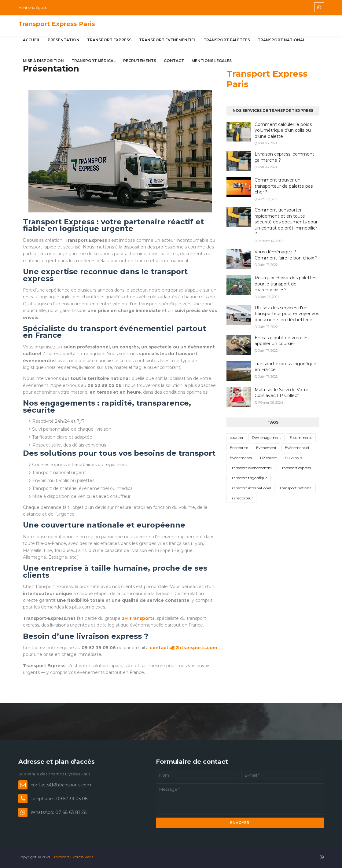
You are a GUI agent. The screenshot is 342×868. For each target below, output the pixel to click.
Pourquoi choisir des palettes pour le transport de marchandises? (285, 284)
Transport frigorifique (249, 478)
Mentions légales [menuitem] (212, 61)
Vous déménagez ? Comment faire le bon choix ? (286, 255)
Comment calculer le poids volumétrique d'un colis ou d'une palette (283, 130)
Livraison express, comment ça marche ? (284, 157)
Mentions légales (33, 7)
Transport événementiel (251, 468)
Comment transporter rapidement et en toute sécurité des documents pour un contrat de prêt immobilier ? (286, 222)
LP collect (268, 458)
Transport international (250, 488)
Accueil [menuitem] (31, 40)
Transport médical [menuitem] (94, 61)
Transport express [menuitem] (109, 40)
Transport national (296, 488)
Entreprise (239, 448)
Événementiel (297, 448)
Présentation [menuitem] (64, 40)
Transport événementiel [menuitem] (167, 40)
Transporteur (241, 498)
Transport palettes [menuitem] (227, 40)
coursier (237, 438)
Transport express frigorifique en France (285, 367)
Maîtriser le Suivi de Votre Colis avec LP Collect (281, 393)
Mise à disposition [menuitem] (43, 61)
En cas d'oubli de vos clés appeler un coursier (281, 341)
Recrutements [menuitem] (140, 61)
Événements (241, 458)
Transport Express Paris (57, 24)
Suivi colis (294, 458)
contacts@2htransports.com (183, 648)
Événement (266, 448)
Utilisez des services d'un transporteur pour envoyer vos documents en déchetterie (287, 314)
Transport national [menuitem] (281, 40)
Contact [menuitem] (174, 61)
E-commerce (301, 438)
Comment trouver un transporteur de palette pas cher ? (284, 186)
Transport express (295, 468)
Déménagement (267, 438)
